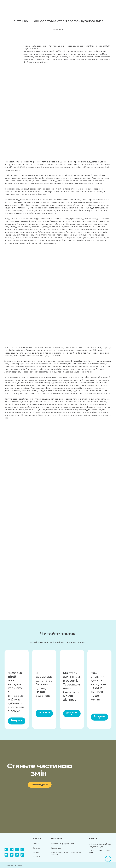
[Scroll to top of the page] (108, 859)
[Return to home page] (15, 4)
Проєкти (36, 857)
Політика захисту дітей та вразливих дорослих (66, 853)
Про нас (36, 844)
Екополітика (56, 848)
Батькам (36, 852)
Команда (36, 848)
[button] (17, 721)
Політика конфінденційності (63, 844)
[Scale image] (11, 51)
